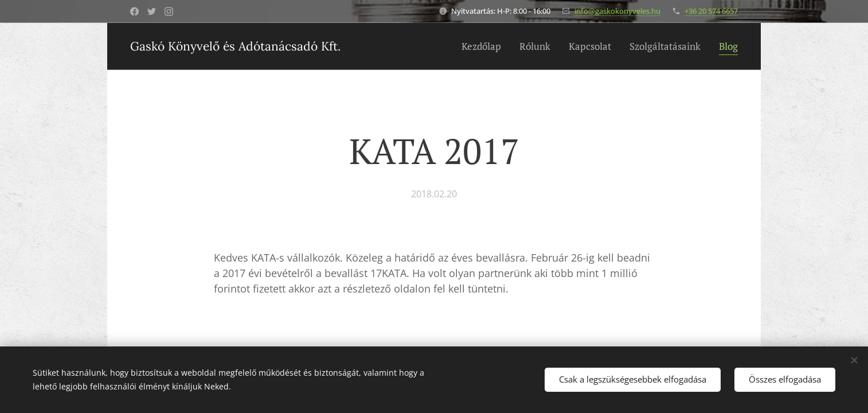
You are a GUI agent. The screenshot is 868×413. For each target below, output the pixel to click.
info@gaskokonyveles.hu (617, 11)
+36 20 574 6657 (711, 11)
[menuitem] (484, 46)
